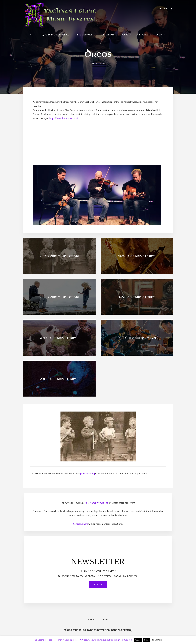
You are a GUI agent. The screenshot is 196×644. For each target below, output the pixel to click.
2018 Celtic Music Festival (137, 338)
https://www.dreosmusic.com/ (64, 118)
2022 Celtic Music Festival (137, 297)
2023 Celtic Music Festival (59, 297)
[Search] (171, 9)
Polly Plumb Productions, (97, 503)
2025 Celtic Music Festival (59, 256)
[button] (73, 35)
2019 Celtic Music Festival (59, 338)
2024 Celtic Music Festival (137, 256)
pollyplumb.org (88, 474)
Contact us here (81, 524)
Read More (157, 640)
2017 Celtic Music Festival (59, 379)
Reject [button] (147, 640)
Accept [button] (138, 640)
